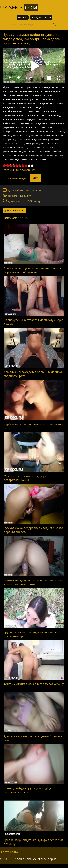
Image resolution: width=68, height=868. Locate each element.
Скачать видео (22, 178)
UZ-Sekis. (19, 7)
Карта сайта (9, 852)
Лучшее (23, 17)
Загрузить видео (41, 17)
